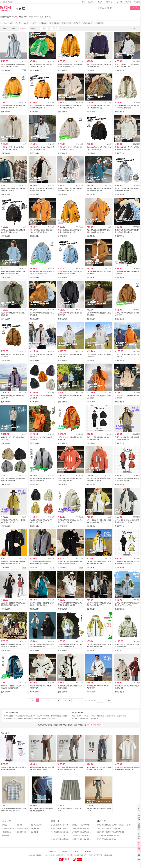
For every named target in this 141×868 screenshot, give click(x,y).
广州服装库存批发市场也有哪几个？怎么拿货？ (82, 832)
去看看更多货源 (96, 725)
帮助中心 (128, 2)
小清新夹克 (99, 23)
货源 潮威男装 (6, 70)
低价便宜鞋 (34, 832)
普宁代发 (19, 825)
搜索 (136, 8)
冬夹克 (34, 23)
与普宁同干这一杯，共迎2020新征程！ (110, 828)
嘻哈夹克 (77, 23)
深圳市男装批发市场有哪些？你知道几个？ (82, 828)
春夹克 (18, 23)
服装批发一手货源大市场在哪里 (82, 825)
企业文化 (65, 852)
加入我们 (76, 852)
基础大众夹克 (88, 23)
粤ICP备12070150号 (57, 855)
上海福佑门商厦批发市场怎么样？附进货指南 (61, 839)
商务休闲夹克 (54, 23)
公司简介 (53, 852)
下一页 (80, 700)
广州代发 (5, 825)
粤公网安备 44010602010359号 (76, 855)
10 (69, 700)
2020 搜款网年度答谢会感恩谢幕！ (108, 836)
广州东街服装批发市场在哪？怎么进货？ (61, 832)
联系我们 (88, 852)
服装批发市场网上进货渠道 (60, 828)
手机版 (119, 2)
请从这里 (6, 2)
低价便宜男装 (7, 832)
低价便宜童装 (35, 828)
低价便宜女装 (7, 836)
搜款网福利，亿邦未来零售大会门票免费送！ (111, 832)
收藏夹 (101, 2)
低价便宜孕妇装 (22, 832)
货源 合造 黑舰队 (120, 650)
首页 (84, 2)
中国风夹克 (43, 23)
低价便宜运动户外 (22, 828)
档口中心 (110, 2)
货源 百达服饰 (34, 70)
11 (74, 700)
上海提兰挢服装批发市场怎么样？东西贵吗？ (82, 839)
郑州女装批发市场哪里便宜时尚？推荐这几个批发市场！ (115, 825)
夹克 (11, 23)
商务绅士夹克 (66, 23)
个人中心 (91, 2)
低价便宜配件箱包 (8, 828)
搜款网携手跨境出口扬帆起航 (107, 839)
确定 (110, 701)
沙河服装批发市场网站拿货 (60, 825)
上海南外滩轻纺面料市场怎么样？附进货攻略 (82, 836)
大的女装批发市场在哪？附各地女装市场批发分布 (61, 836)
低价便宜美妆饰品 (36, 825)
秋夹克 (26, 23)
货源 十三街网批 (6, 568)
